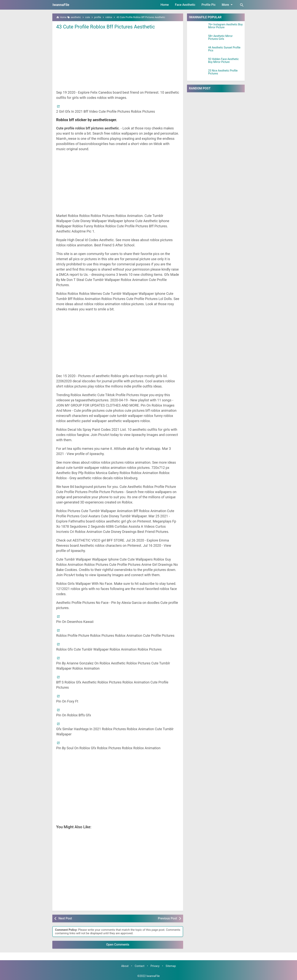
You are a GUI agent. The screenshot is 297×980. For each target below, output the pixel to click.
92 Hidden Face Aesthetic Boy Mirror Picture (223, 61)
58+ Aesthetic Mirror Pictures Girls (220, 37)
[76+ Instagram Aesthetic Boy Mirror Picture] (198, 28)
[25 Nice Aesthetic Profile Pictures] (198, 74)
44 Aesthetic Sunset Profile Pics (224, 49)
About (125, 966)
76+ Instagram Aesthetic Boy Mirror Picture (225, 26)
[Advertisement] (118, 59)
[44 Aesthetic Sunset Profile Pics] (198, 51)
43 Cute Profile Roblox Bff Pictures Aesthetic (106, 27)
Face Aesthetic (185, 5)
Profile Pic (208, 5)
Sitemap (171, 966)
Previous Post (167, 918)
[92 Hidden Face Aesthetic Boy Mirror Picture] (198, 62)
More (228, 5)
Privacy (155, 966)
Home (165, 5)
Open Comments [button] (118, 945)
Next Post (65, 918)
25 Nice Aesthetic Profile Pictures (223, 72)
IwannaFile (61, 5)
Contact (139, 966)
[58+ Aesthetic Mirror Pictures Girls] (198, 39)
